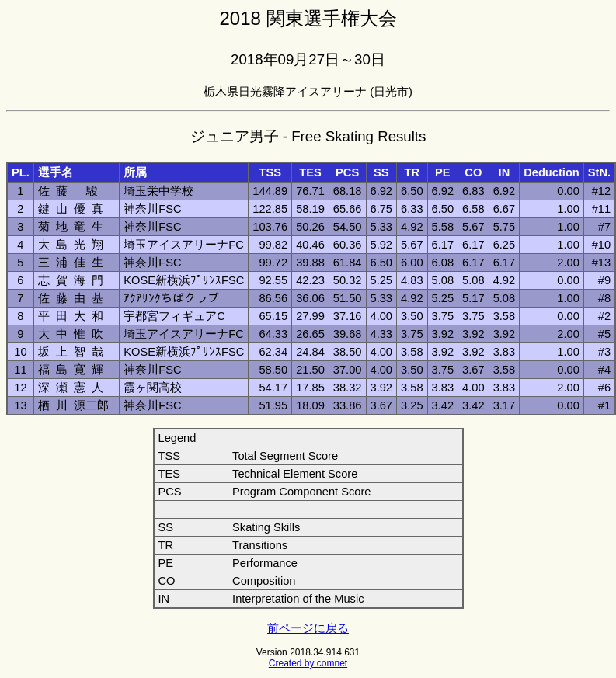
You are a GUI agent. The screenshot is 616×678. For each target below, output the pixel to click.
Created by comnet (308, 663)
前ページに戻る (308, 628)
